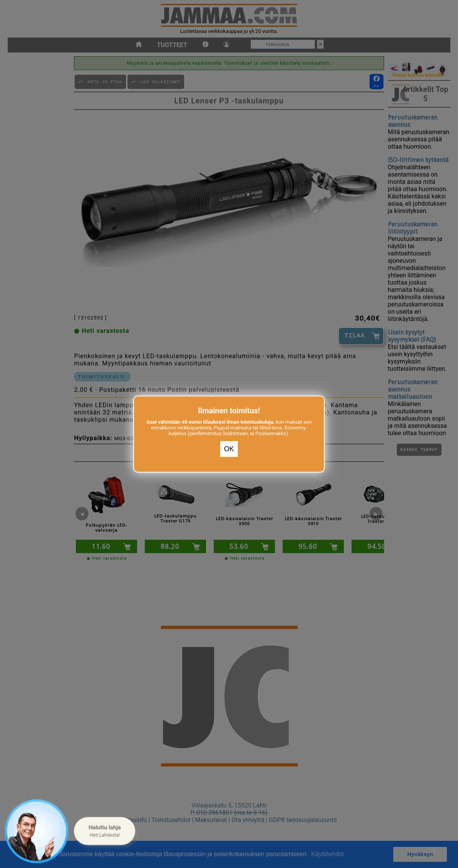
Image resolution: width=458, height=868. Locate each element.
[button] (105, 831)
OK (229, 449)
